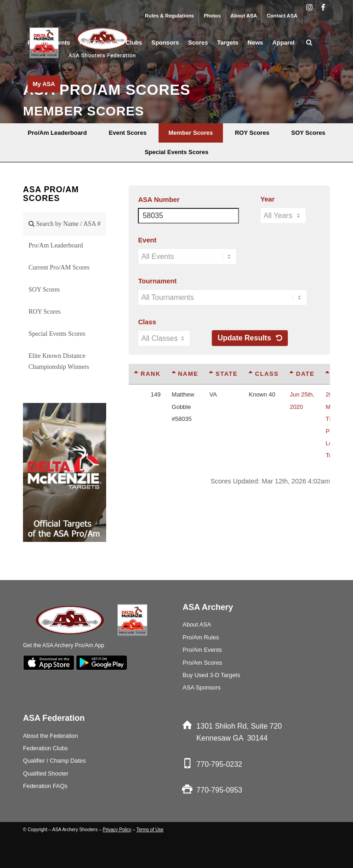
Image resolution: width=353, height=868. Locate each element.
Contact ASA (282, 16)
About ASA (244, 16)
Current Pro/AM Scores (59, 267)
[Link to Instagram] (309, 7)
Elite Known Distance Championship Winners (59, 361)
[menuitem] (170, 16)
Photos (212, 16)
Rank (147, 374)
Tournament (157, 281)
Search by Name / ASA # (65, 224)
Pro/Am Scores (202, 663)
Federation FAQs (45, 786)
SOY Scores (44, 290)
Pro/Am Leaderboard (56, 245)
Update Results (250, 338)
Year (267, 199)
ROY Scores (45, 312)
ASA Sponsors (202, 687)
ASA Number (159, 200)
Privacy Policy (117, 830)
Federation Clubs (45, 748)
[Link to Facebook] (323, 7)
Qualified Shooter (46, 773)
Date (302, 374)
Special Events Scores (57, 334)
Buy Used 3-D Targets (211, 675)
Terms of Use (150, 830)
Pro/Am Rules (201, 637)
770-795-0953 (219, 790)
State (223, 374)
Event (147, 240)
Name (185, 374)
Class (147, 322)
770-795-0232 (219, 764)
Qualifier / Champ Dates (54, 761)
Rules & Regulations (169, 16)
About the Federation (51, 736)
